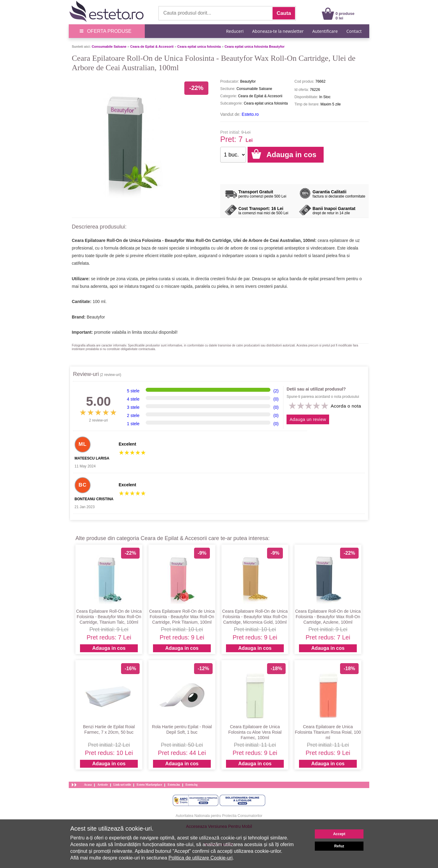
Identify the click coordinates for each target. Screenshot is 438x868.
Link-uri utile (122, 785)
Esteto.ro (250, 114)
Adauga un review (308, 419)
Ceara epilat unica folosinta (199, 46)
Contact (354, 31)
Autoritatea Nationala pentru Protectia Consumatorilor (219, 816)
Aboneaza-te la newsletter (278, 31)
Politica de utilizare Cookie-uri (201, 858)
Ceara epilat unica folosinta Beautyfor (254, 46)
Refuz (339, 846)
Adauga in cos (109, 648)
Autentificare (325, 31)
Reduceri (235, 31)
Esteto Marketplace (149, 785)
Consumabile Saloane (109, 46)
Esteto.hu (174, 785)
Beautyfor (96, 317)
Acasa (88, 785)
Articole (103, 785)
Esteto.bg (192, 785)
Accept (339, 834)
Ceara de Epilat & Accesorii (152, 46)
